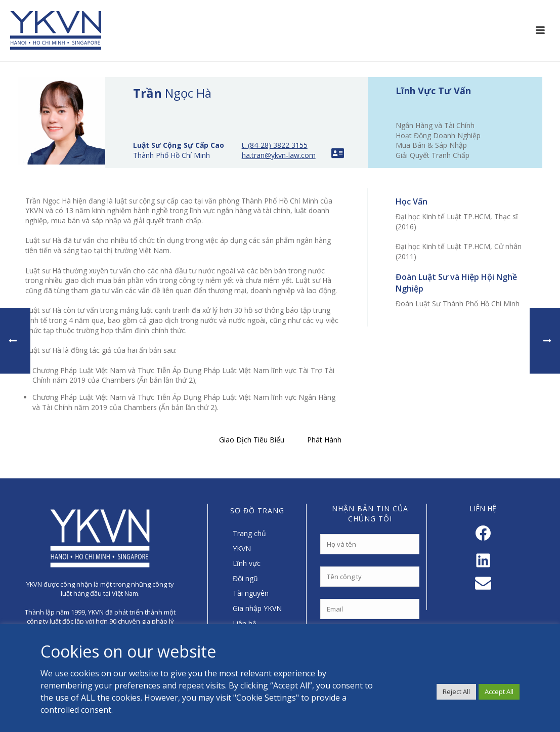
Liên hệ (245, 623)
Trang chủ (249, 533)
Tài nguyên (251, 593)
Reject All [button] (456, 692)
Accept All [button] (499, 692)
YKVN (242, 548)
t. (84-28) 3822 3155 (275, 145)
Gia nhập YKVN (257, 608)
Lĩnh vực (247, 563)
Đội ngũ (245, 578)
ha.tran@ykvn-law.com (279, 155)
